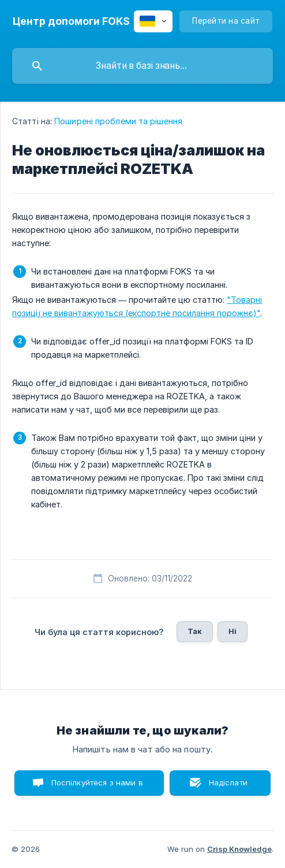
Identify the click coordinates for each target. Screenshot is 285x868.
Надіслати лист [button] (228, 787)
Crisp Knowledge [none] (239, 849)
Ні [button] (232, 631)
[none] (71, 21)
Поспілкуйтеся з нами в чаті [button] (97, 787)
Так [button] (195, 631)
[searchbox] (142, 66)
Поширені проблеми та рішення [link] (118, 121)
